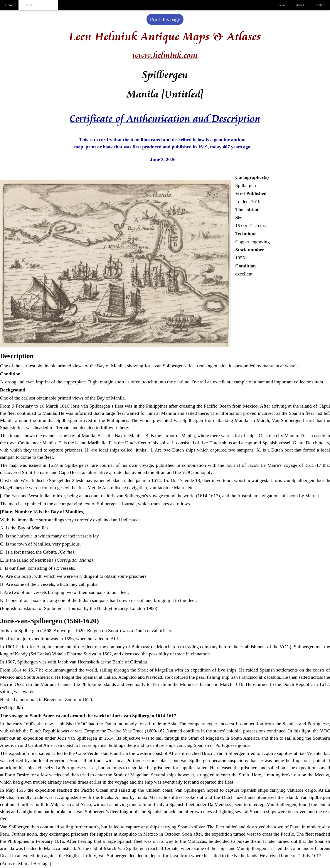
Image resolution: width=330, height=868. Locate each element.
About (300, 5)
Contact (320, 5)
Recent (281, 5)
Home (9, 5)
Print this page (165, 19)
